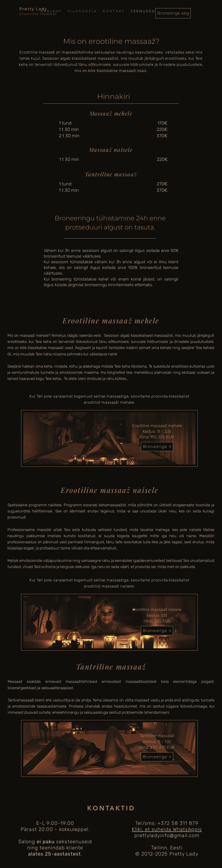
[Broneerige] (157, 447)
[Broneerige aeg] (173, 13)
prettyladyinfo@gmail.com (167, 835)
